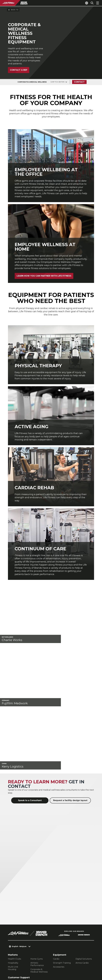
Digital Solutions (84, 878)
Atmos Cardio (82, 882)
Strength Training (62, 882)
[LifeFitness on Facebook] (61, 965)
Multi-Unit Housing (13, 888)
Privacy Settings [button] (31, 960)
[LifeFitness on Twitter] (79, 965)
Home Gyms (37, 878)
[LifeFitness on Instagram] (70, 965)
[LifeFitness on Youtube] (88, 965)
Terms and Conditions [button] (20, 968)
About (12, 915)
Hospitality (13, 882)
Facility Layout (15, 901)
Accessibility (16, 934)
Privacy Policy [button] (15, 964)
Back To (13, 10)
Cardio (56, 878)
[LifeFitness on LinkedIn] (52, 965)
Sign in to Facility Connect (23, 944)
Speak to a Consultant (30, 720)
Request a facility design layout (70, 720)
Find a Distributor (18, 920)
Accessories (59, 886)
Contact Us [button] (14, 960)
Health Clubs (14, 878)
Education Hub (16, 909)
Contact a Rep (19, 72)
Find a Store (15, 925)
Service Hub (14, 905)
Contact (80, 84)
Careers (13, 939)
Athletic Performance (37, 884)
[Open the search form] (91, 3)
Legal (11, 929)
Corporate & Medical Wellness (39, 890)
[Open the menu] (98, 3)
